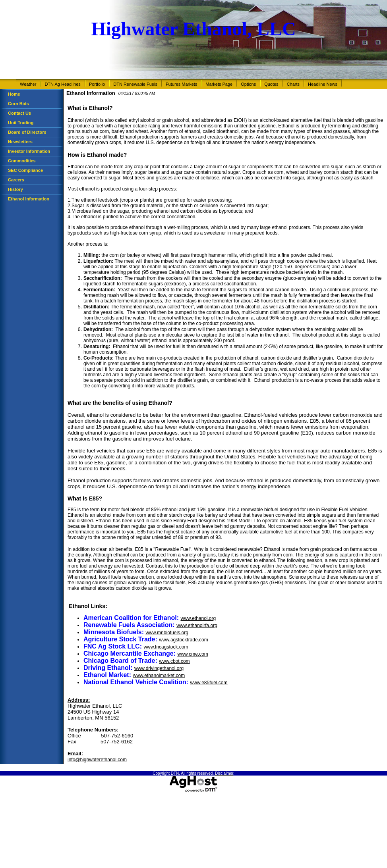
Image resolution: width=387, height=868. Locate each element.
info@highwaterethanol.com (97, 760)
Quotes (271, 84)
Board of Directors (27, 132)
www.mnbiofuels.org (167, 633)
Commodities (22, 161)
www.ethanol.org (198, 618)
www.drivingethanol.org (159, 668)
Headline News (323, 84)
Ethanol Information (29, 199)
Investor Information (29, 151)
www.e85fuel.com (209, 683)
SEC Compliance (25, 170)
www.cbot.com (174, 661)
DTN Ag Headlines (63, 84)
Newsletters (20, 142)
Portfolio (97, 84)
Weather (28, 84)
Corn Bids (18, 104)
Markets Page (219, 84)
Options (248, 84)
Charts (293, 84)
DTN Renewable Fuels (135, 84)
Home (14, 94)
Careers (16, 180)
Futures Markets (181, 84)
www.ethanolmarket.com (159, 676)
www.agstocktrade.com (183, 640)
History (15, 189)
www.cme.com (193, 654)
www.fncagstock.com (166, 647)
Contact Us (19, 113)
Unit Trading (21, 123)
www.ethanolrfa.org (197, 625)
